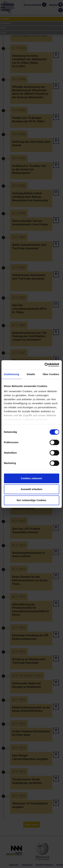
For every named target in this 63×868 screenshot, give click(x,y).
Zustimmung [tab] (12, 374)
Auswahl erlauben (31, 489)
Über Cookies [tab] (51, 374)
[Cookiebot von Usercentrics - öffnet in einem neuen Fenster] (45, 365)
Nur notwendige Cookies (32, 500)
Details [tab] (31, 374)
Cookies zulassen (32, 478)
